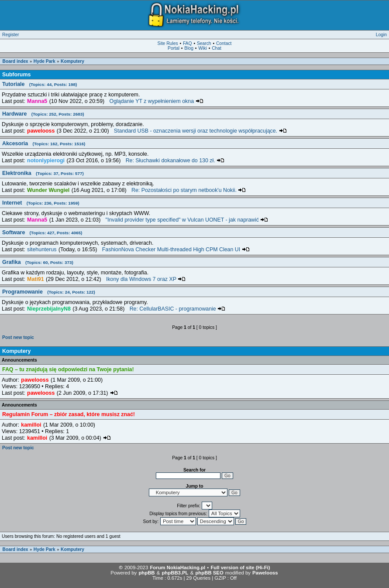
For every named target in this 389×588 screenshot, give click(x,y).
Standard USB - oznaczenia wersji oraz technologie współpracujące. (200, 131)
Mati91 (36, 279)
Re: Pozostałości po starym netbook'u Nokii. (189, 190)
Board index (15, 61)
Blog (189, 48)
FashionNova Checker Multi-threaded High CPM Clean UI (176, 250)
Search (204, 43)
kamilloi (31, 425)
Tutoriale (40, 84)
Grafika (38, 262)
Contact (224, 43)
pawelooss (41, 131)
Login (381, 35)
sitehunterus (42, 250)
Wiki (202, 48)
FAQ (188, 43)
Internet (41, 203)
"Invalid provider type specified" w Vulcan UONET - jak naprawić (187, 220)
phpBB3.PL (175, 573)
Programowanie (49, 292)
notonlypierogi (46, 161)
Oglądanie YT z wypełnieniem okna (157, 101)
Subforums (16, 75)
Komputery (72, 61)
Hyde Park (45, 61)
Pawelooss (265, 573)
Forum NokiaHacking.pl (177, 567)
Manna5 (37, 101)
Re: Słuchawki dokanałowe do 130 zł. (175, 161)
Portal (174, 48)
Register (10, 35)
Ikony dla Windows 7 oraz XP (146, 279)
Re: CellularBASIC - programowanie (178, 309)
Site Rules (168, 43)
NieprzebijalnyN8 (49, 309)
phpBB (146, 573)
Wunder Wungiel (48, 190)
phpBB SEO (209, 573)
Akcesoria (44, 144)
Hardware (43, 114)
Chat (217, 48)
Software (42, 232)
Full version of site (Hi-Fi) (240, 567)
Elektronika (43, 173)
